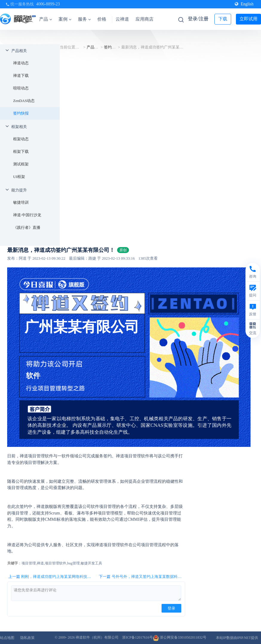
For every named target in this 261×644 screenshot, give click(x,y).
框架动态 (21, 139)
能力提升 (19, 190)
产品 (46, 19)
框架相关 (19, 127)
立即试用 (248, 19)
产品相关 (19, 51)
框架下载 (21, 152)
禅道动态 (21, 63)
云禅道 (122, 19)
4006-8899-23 (48, 4)
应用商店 (145, 19)
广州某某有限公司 (82, 327)
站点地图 (7, 638)
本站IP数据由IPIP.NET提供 (237, 638)
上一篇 (51, 577)
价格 (102, 19)
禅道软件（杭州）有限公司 (97, 637)
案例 (65, 19)
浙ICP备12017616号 (138, 637)
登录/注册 (198, 19)
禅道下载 (21, 76)
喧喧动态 (21, 88)
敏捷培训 (21, 202)
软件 (33, 376)
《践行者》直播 (27, 227)
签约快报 (21, 113)
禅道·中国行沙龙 (27, 215)
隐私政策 (27, 638)
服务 (84, 19)
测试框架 (21, 164)
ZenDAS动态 (24, 101)
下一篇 (142, 577)
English (244, 4)
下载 (223, 19)
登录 (171, 608)
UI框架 (19, 177)
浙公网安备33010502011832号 (180, 637)
